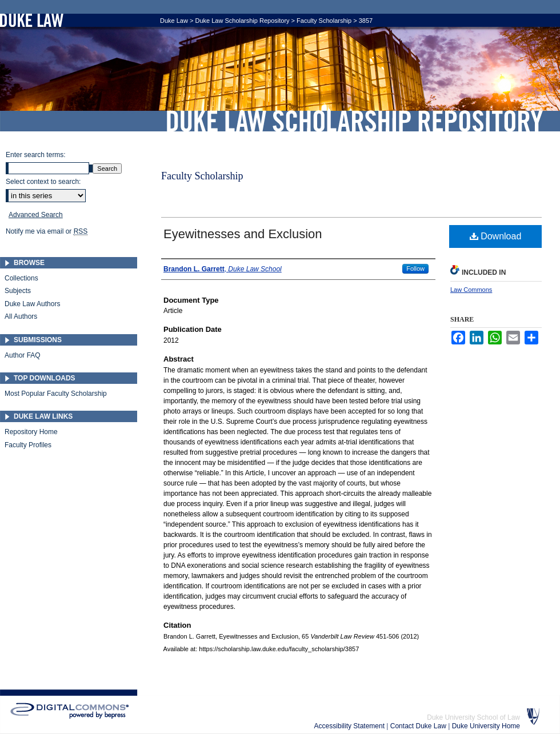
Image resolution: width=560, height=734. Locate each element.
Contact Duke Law (419, 726)
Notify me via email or (47, 231)
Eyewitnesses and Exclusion (243, 234)
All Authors (21, 316)
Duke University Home (486, 726)
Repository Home (31, 432)
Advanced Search (36, 215)
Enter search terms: (36, 155)
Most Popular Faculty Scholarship (56, 394)
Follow (415, 268)
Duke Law (174, 21)
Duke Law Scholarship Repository (354, 121)
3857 (366, 21)
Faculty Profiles (28, 445)
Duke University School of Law (473, 717)
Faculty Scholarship (324, 21)
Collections (21, 278)
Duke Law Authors (32, 304)
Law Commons (471, 290)
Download (496, 236)
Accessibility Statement (351, 726)
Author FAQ (23, 355)
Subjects (18, 291)
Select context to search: (43, 182)
